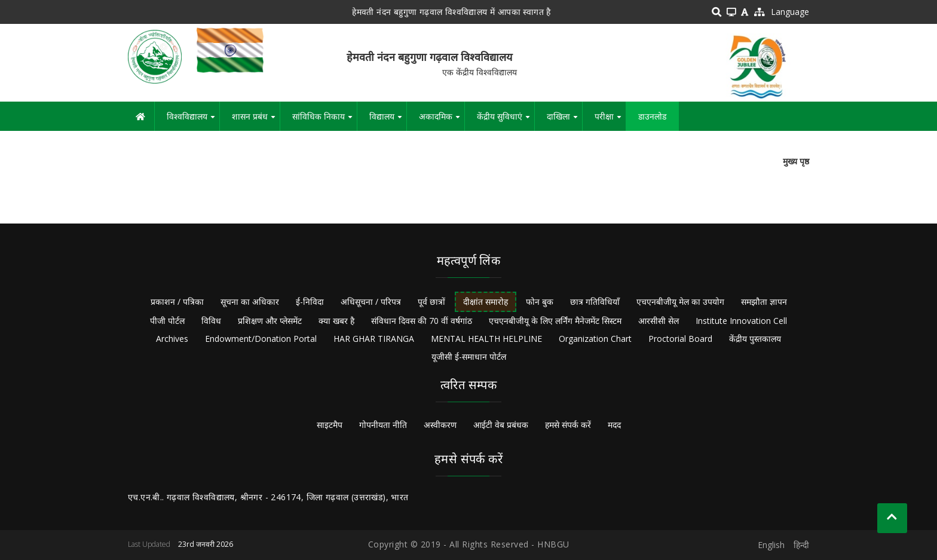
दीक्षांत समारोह (486, 302)
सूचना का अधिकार (250, 302)
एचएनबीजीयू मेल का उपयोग (680, 302)
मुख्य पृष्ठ (796, 161)
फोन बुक (540, 302)
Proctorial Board (680, 339)
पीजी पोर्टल (167, 321)
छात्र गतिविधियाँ (595, 302)
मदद (614, 425)
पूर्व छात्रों (431, 302)
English (771, 545)
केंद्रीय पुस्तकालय (755, 339)
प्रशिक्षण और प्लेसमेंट (270, 321)
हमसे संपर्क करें (568, 425)
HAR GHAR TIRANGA (374, 339)
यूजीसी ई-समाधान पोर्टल (469, 356)
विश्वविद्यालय (193, 121)
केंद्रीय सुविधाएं (506, 121)
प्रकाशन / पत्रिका (177, 302)
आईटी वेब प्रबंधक (501, 425)
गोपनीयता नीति (383, 425)
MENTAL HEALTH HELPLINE (486, 339)
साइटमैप (330, 425)
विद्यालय (388, 121)
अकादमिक (442, 121)
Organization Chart (595, 339)
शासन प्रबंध (256, 121)
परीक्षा (610, 121)
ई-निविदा (310, 302)
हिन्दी (801, 545)
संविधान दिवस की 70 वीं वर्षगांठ (422, 321)
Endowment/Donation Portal (261, 339)
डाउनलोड (652, 116)
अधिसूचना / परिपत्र (371, 302)
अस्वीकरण (440, 425)
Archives (172, 339)
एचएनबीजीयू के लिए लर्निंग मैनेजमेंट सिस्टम (555, 321)
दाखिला (564, 121)
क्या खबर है (336, 321)
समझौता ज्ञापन (764, 302)
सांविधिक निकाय (324, 121)
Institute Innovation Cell (741, 321)
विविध (211, 321)
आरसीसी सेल (659, 321)
